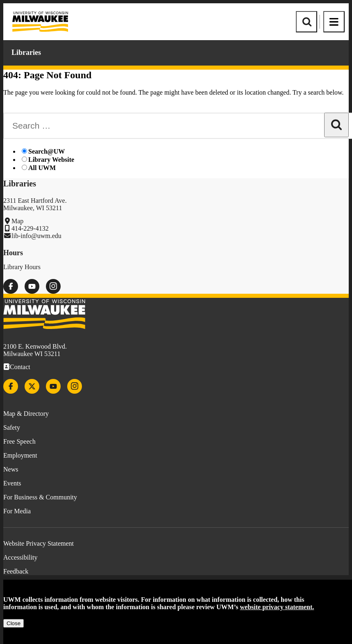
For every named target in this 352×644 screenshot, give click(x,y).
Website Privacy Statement (39, 543)
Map (17, 221)
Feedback (16, 571)
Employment (20, 455)
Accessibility (20, 557)
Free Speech (19, 441)
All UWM (42, 168)
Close (14, 623)
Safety (12, 427)
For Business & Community (40, 497)
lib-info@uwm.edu (36, 236)
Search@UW (47, 151)
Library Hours (22, 267)
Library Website (51, 160)
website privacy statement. (277, 607)
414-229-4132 (30, 228)
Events (12, 483)
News (11, 469)
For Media (17, 511)
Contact (20, 367)
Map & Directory (26, 414)
